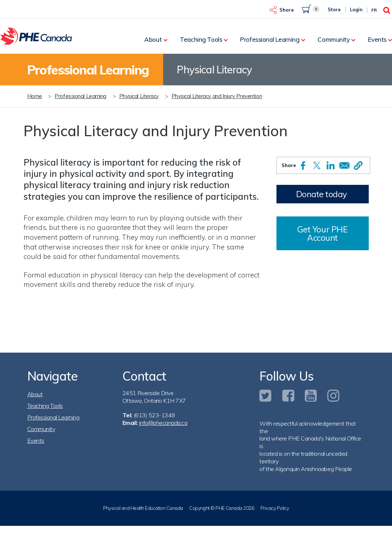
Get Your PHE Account (322, 234)
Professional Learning (270, 39)
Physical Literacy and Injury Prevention (217, 96)
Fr (374, 10)
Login (356, 9)
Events (377, 39)
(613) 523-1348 (154, 415)
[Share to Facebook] (303, 166)
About (153, 39)
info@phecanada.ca (163, 423)
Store (334, 9)
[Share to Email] (344, 165)
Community (334, 39)
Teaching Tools (201, 39)
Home (35, 96)
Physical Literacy (139, 96)
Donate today (322, 194)
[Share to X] (317, 165)
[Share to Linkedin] (331, 165)
